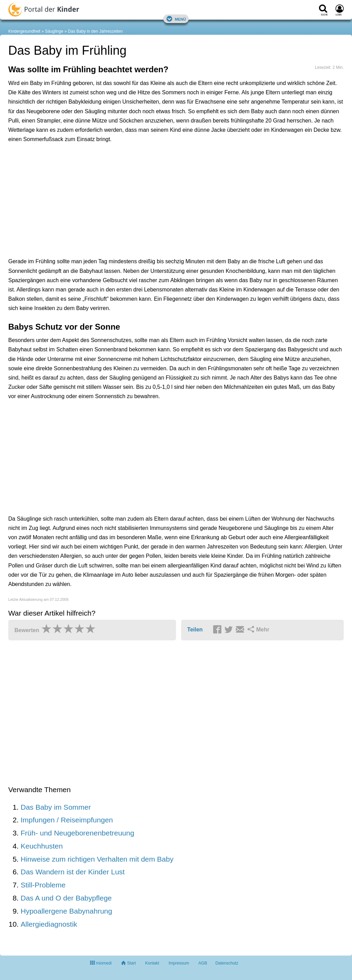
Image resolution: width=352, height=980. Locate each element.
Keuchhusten (42, 846)
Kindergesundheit (24, 31)
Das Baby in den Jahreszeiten (95, 31)
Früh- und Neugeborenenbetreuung (77, 833)
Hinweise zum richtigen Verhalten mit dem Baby (97, 859)
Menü (176, 19)
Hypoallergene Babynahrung (66, 911)
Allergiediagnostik (49, 924)
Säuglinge (54, 31)
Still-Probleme (43, 885)
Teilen (195, 630)
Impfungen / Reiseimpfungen (67, 820)
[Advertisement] (115, 180)
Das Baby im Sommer (56, 807)
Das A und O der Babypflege (66, 898)
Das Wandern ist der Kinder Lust (73, 872)
